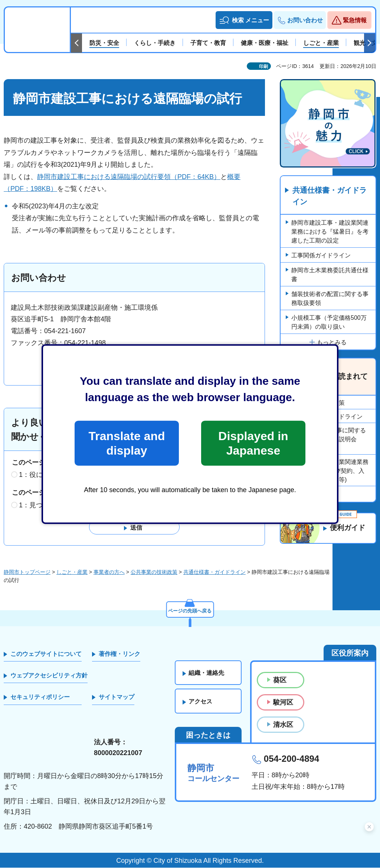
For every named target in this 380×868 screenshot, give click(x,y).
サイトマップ (117, 697)
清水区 (283, 725)
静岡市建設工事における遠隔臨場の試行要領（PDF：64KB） (129, 177)
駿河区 (283, 702)
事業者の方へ (109, 572)
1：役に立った (41, 475)
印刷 (263, 66)
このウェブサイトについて (46, 654)
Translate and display (127, 443)
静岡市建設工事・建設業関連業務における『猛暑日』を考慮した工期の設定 (330, 232)
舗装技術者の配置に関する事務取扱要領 (330, 299)
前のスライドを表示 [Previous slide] (76, 43)
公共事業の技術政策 (154, 572)
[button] (244, 20)
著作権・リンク (119, 654)
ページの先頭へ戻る (190, 610)
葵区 (280, 680)
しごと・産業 (72, 572)
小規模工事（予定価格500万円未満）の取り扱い (329, 323)
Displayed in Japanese (253, 443)
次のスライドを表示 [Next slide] (370, 43)
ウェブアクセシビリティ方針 (49, 675)
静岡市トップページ (27, 572)
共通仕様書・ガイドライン (330, 196)
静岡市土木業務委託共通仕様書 (330, 275)
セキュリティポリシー (40, 697)
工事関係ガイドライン (321, 256)
